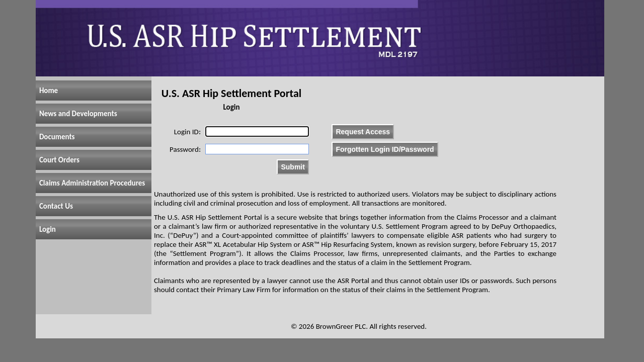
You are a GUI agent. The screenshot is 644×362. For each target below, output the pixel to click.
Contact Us (56, 206)
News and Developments (78, 114)
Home (49, 90)
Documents (57, 137)
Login (48, 229)
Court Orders (59, 160)
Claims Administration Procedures (92, 183)
